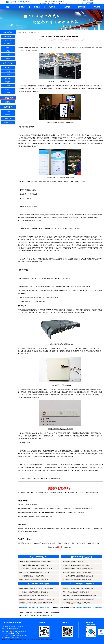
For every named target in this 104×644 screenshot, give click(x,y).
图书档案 (8, 78)
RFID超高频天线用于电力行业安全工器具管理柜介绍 (77, 572)
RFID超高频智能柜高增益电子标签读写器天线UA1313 (34, 580)
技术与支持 (82, 7)
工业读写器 (32, 640)
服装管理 (8, 89)
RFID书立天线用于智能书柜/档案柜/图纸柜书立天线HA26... (35, 572)
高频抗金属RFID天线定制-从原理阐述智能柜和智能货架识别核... (80, 596)
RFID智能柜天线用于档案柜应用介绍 (73, 561)
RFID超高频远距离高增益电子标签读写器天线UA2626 (34, 576)
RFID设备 (38, 640)
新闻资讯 (37, 7)
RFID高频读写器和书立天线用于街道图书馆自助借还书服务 (79, 569)
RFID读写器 (26, 640)
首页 (7, 7)
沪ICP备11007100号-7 (13, 629)
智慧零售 (8, 82)
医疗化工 (8, 67)
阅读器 (50, 640)
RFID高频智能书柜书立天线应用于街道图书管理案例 (34, 592)
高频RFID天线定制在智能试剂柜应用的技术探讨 (76, 592)
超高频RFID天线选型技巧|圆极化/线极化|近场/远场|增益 (78, 588)
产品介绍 (52, 7)
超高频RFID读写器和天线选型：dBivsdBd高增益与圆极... (78, 599)
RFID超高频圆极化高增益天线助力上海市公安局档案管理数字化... (37, 588)
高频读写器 (8, 40)
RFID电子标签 (12, 640)
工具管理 (8, 86)
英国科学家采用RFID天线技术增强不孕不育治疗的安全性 (43, 613)
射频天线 (8, 55)
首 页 (30, 32)
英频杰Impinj (19, 640)
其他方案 (8, 93)
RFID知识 (8, 111)
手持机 (8, 47)
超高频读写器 (8, 44)
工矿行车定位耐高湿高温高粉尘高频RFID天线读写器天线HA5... (36, 569)
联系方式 (97, 7)
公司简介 (22, 7)
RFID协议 (8, 115)
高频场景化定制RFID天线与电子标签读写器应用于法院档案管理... (37, 599)
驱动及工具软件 (8, 122)
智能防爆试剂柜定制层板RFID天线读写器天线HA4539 (34, 565)
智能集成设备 (8, 36)
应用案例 (8, 102)
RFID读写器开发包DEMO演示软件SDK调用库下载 (76, 603)
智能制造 (8, 71)
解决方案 (67, 7)
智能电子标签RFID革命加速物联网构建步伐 (39, 616)
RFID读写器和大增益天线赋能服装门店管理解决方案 (77, 580)
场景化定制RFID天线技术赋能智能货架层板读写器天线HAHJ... (36, 561)
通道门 (8, 58)
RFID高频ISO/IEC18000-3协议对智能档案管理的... (77, 565)
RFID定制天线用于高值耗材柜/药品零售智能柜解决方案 (78, 576)
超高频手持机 (44, 640)
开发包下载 (8, 118)
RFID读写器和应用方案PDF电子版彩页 (63, 608)
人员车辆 (8, 75)
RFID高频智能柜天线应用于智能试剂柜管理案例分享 (34, 596)
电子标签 (8, 51)
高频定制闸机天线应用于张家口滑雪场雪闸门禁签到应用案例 (36, 603)
